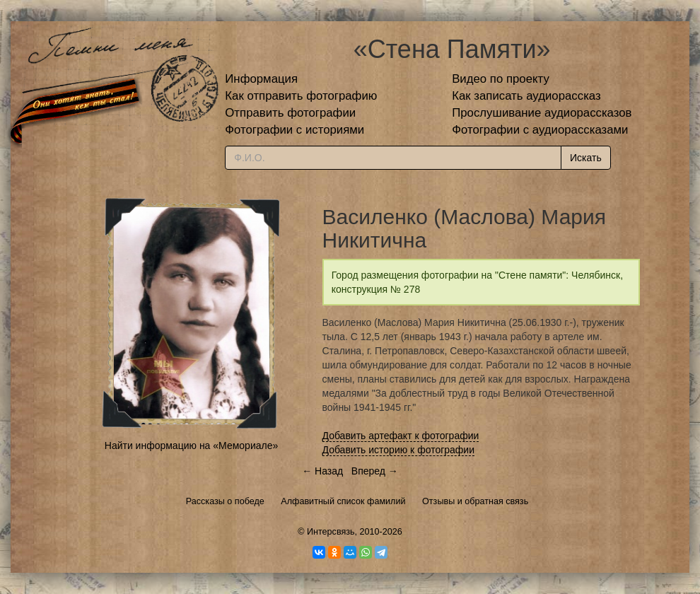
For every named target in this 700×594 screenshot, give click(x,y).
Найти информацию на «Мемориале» (191, 445)
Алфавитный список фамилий (343, 501)
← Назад (322, 471)
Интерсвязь (331, 532)
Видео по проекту (501, 79)
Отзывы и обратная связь (475, 501)
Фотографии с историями (294, 130)
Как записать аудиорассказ (526, 96)
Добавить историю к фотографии (399, 450)
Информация (261, 79)
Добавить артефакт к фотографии (401, 436)
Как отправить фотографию (301, 96)
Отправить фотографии (290, 113)
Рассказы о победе (225, 501)
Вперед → (375, 471)
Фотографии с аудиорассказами (540, 130)
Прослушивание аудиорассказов (542, 113)
